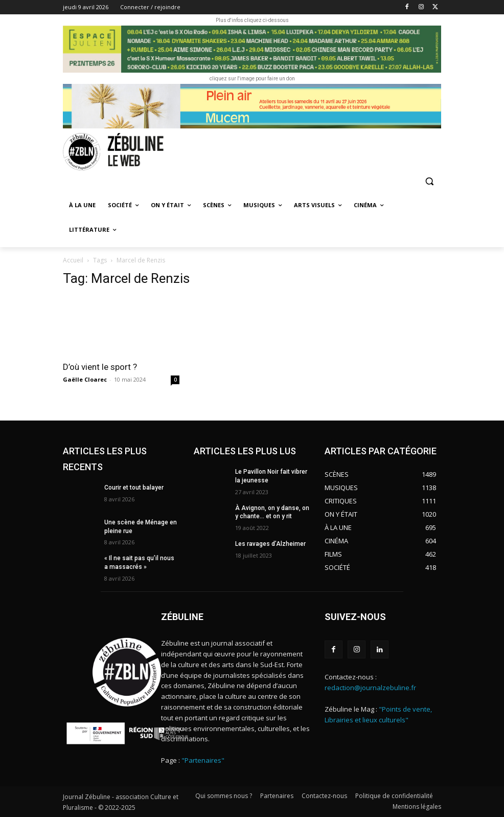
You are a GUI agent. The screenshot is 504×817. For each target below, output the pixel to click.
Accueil (73, 260)
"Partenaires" (203, 760)
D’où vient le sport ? (100, 367)
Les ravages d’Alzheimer (270, 544)
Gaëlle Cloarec (85, 379)
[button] (429, 181)
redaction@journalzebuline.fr (370, 688)
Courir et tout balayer (134, 488)
